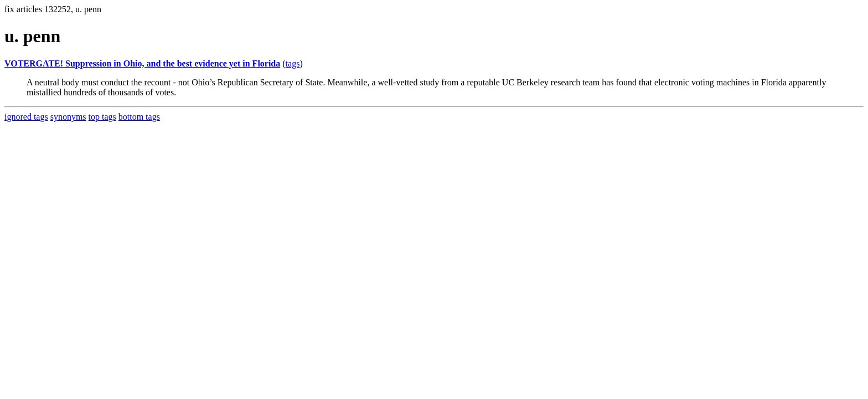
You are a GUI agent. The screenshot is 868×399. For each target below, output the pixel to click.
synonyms (68, 117)
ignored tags (26, 117)
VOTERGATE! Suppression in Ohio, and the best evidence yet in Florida (142, 63)
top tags (102, 117)
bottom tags (139, 117)
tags (293, 63)
